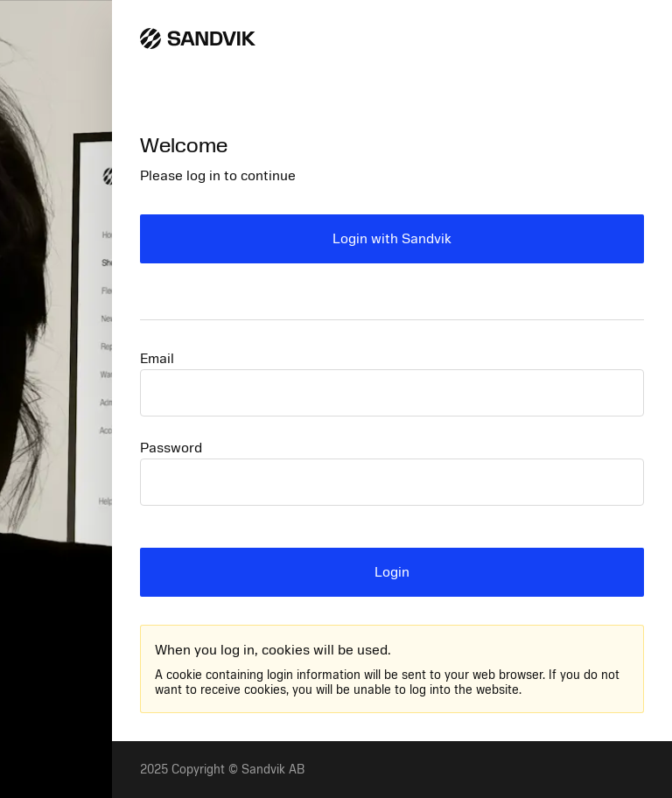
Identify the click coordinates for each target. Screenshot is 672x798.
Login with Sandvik (392, 239)
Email (157, 359)
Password (171, 448)
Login (392, 572)
